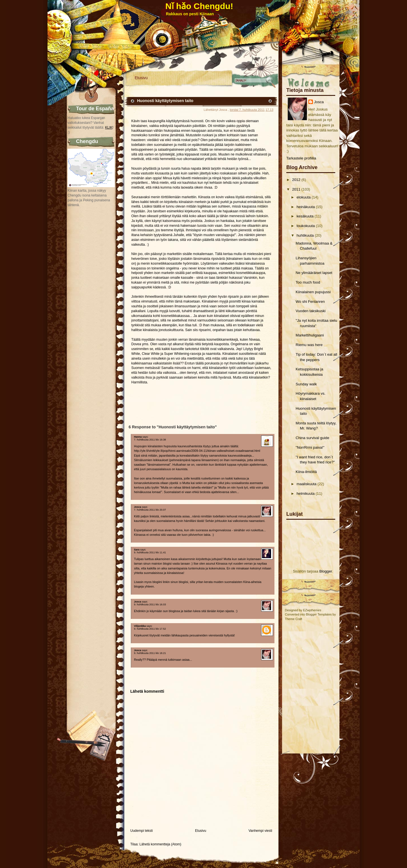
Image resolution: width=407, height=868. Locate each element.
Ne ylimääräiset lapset (314, 273)
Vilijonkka (140, 626)
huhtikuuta (305, 235)
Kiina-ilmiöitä (306, 472)
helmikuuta (306, 494)
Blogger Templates (319, 614)
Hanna (138, 437)
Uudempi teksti (141, 831)
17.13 (269, 110)
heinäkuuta (306, 207)
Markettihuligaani (310, 335)
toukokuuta (306, 226)
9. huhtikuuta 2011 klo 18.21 (150, 653)
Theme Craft (294, 619)
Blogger (326, 571)
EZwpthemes (312, 610)
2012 (296, 180)
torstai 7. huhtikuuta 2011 (247, 110)
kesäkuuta (305, 216)
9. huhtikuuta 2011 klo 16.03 (150, 604)
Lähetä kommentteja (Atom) (160, 844)
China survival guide (312, 438)
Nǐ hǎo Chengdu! (199, 6)
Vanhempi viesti (260, 831)
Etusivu (141, 78)
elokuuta (304, 197)
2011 (296, 189)
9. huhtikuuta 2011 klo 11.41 (150, 552)
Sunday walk (306, 384)
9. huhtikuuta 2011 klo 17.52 (150, 629)
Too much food (308, 282)
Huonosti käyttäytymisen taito (165, 101)
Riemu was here (309, 345)
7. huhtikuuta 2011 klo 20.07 (150, 510)
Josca (319, 102)
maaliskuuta (306, 484)
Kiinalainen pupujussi (313, 292)
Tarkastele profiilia (301, 158)
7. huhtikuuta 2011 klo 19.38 (150, 440)
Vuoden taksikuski (311, 311)
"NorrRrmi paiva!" (310, 447)
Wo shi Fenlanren (310, 302)
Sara (137, 550)
